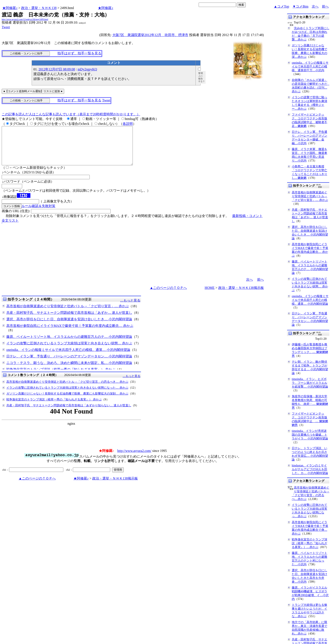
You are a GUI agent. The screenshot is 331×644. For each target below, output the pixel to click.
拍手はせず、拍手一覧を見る (79, 53)
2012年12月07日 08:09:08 (57, 69)
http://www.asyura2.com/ (134, 458)
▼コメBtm (300, 6)
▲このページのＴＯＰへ (168, 295)
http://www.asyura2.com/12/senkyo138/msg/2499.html (25, 19)
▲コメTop (281, 6)
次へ (315, 6)
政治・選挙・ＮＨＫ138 (39, 8)
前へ (325, 6)
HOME (210, 295)
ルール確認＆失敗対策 (38, 214)
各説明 (128, 124)
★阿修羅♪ (10, 8)
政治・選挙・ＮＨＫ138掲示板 (241, 295)
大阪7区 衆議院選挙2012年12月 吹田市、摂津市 (150, 35)
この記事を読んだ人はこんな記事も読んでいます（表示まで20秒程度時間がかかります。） (71, 114)
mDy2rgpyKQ (87, 69)
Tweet (6, 27)
